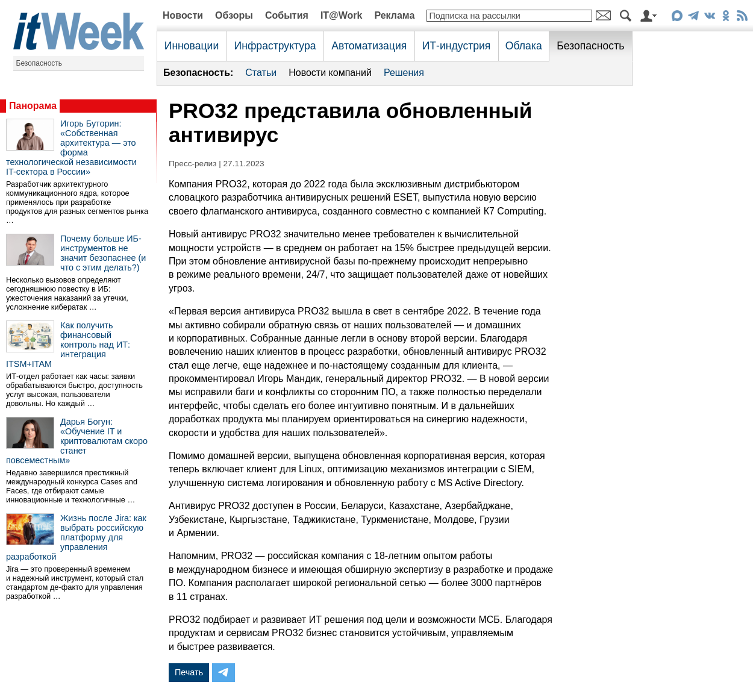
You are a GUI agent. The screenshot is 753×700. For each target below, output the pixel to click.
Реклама (394, 15)
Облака (524, 46)
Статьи (261, 73)
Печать (189, 672)
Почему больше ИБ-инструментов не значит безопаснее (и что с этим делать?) (103, 253)
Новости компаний (330, 73)
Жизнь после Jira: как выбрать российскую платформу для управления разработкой (76, 537)
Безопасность (39, 63)
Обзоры (234, 15)
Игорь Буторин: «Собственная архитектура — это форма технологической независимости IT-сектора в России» (71, 148)
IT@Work (342, 15)
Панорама (33, 106)
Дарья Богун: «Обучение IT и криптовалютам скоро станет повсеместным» (77, 441)
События (287, 15)
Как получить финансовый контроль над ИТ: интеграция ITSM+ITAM (68, 345)
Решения (404, 73)
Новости (183, 15)
